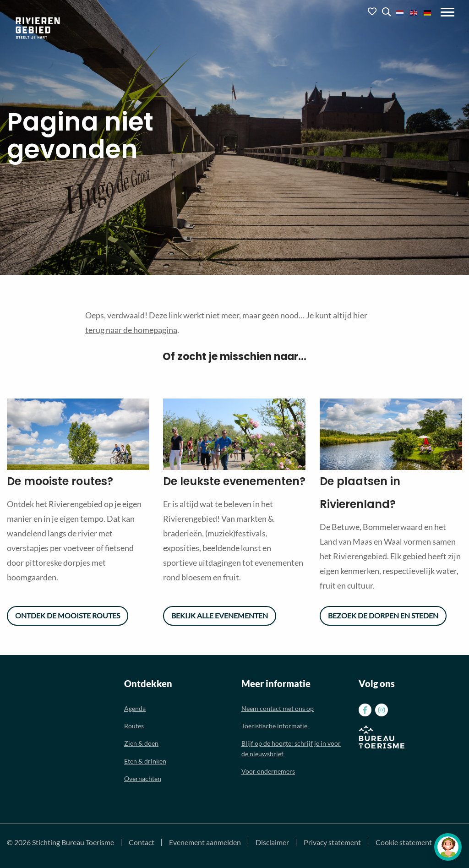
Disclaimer (272, 842)
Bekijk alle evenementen (220, 615)
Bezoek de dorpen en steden (383, 615)
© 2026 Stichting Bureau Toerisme (60, 842)
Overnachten (143, 778)
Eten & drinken (145, 761)
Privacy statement (332, 842)
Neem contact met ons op (278, 708)
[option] (78, 434)
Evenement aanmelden (205, 842)
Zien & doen (141, 743)
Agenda (135, 708)
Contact (142, 842)
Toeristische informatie (275, 726)
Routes (134, 726)
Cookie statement (404, 842)
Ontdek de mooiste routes (68, 615)
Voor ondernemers (268, 771)
